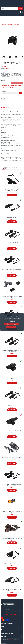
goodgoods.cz (11, 640)
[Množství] (5, 83)
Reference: (3, 69)
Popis (3, 107)
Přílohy (8, 107)
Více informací (12, 322)
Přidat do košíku (17, 83)
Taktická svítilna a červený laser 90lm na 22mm (12, 538)
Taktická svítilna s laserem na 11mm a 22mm (12, 564)
